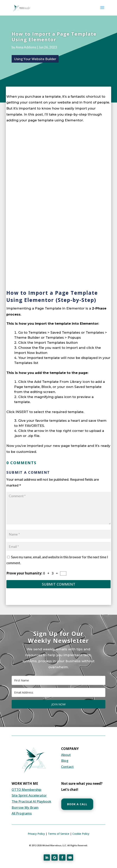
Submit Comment (59, 584)
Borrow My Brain (25, 807)
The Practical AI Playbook (31, 801)
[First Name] (58, 680)
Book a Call (77, 804)
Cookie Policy (81, 834)
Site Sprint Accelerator (29, 795)
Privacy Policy (36, 834)
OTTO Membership (26, 790)
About (66, 755)
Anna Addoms (26, 47)
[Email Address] (58, 692)
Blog (65, 761)
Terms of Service (59, 834)
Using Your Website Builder (35, 59)
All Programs (22, 813)
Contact (67, 767)
